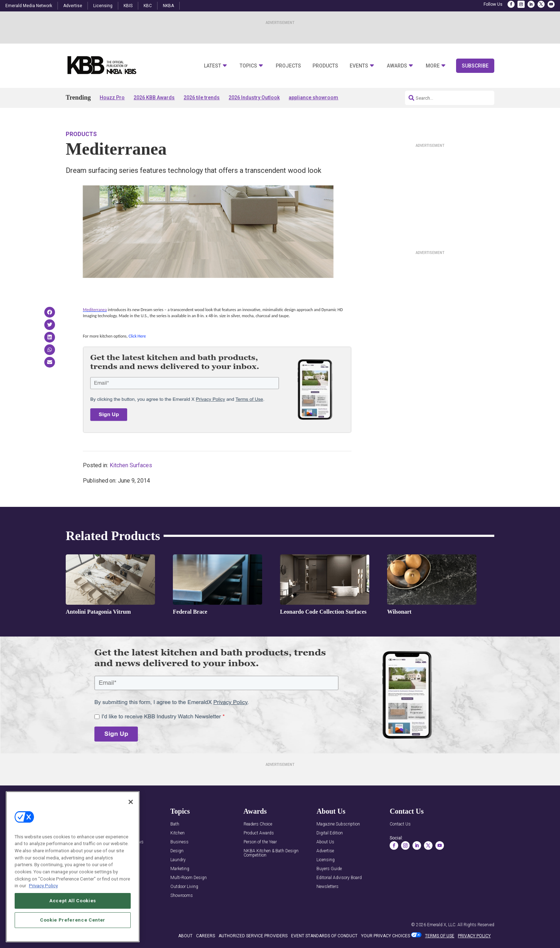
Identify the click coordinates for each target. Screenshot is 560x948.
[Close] (131, 802)
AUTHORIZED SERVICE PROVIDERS (253, 936)
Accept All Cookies (73, 901)
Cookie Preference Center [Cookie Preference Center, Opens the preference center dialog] (73, 920)
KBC (148, 6)
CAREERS (206, 936)
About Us (325, 842)
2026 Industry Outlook (254, 98)
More (433, 66)
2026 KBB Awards (154, 98)
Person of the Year (260, 842)
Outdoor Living (184, 887)
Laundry (178, 860)
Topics (248, 66)
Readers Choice (258, 824)
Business (179, 842)
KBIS (128, 6)
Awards (397, 66)
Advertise (73, 6)
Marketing (180, 869)
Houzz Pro (112, 98)
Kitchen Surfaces (131, 465)
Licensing (103, 6)
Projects (288, 66)
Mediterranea (95, 310)
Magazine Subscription (338, 824)
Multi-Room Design (189, 878)
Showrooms (182, 896)
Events (359, 66)
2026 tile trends (202, 98)
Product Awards (259, 833)
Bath (175, 824)
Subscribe (475, 66)
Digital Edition (330, 833)
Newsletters (327, 887)
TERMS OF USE (440, 936)
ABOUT (185, 936)
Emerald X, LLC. (442, 925)
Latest (212, 66)
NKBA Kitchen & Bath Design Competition (271, 853)
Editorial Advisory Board (339, 878)
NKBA (168, 6)
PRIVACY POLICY (474, 936)
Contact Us (400, 824)
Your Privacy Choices (386, 936)
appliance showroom (313, 98)
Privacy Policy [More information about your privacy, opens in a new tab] (43, 886)
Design (177, 851)
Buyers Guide (329, 869)
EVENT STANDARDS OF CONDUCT (324, 936)
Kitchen (177, 833)
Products (325, 66)
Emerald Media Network (29, 6)
